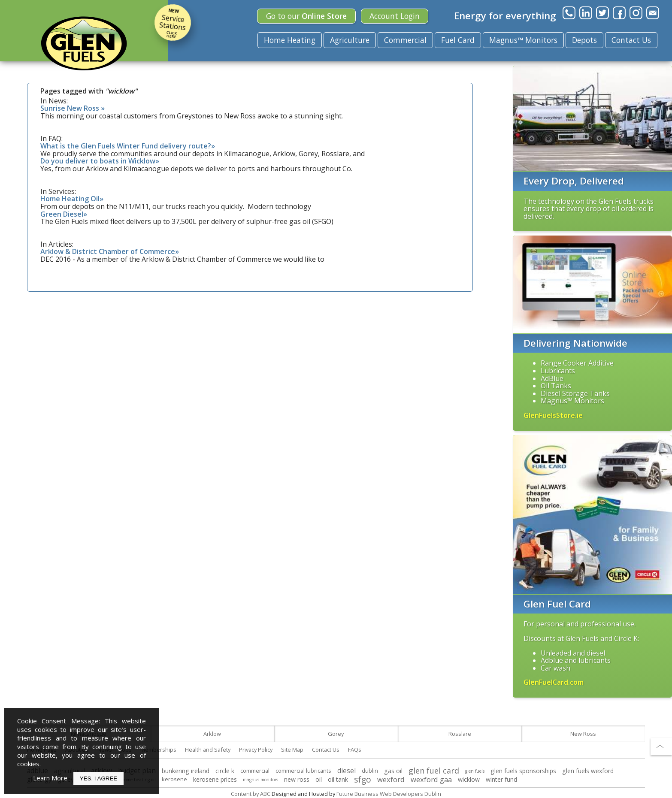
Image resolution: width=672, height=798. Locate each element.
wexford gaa (431, 779)
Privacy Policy (256, 750)
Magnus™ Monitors (523, 40)
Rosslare (460, 734)
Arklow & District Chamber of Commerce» (110, 251)
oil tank (338, 779)
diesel (347, 771)
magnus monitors (260, 780)
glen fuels (475, 771)
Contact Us (631, 40)
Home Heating (290, 40)
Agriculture (350, 40)
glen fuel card (434, 771)
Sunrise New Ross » (73, 108)
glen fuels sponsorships (523, 771)
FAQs (355, 750)
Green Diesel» (64, 214)
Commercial (405, 40)
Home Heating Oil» (72, 199)
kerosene (174, 779)
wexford (391, 779)
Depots (584, 40)
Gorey (336, 734)
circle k (225, 771)
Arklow (212, 734)
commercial (255, 771)
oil (319, 779)
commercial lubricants (303, 771)
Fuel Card (458, 40)
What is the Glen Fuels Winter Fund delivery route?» (128, 146)
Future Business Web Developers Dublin (389, 794)
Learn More (50, 778)
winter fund (501, 779)
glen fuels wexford (588, 771)
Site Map (292, 750)
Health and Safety (208, 750)
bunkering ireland (186, 771)
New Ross (583, 734)
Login (395, 16)
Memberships (158, 750)
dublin (370, 771)
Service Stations (173, 23)
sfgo (363, 779)
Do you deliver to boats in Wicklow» (100, 161)
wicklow (469, 779)
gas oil (393, 771)
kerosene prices (215, 779)
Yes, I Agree (98, 778)
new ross (297, 779)
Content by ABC (251, 794)
